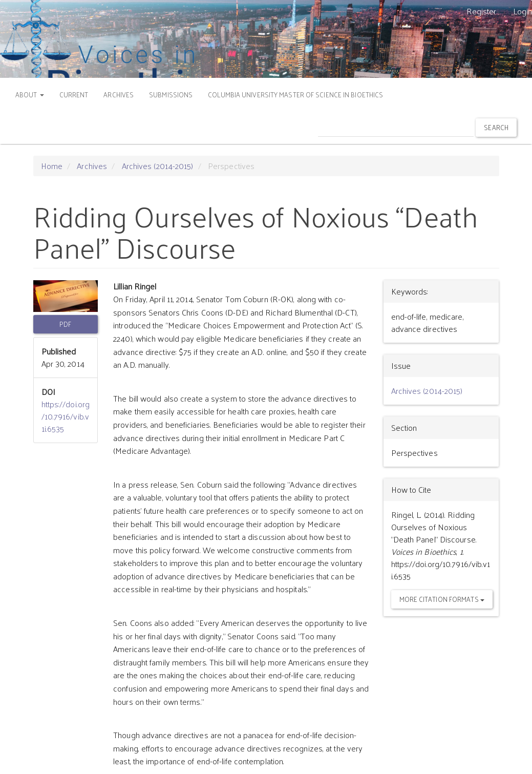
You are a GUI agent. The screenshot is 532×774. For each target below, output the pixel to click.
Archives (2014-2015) (158, 166)
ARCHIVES (119, 95)
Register (482, 11)
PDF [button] (65, 324)
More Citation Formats (442, 599)
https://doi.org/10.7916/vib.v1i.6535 (66, 416)
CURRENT (74, 95)
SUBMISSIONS (171, 95)
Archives (92, 166)
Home (52, 166)
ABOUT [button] (30, 95)
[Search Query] (396, 127)
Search (496, 127)
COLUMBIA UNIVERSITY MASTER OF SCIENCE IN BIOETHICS (295, 95)
